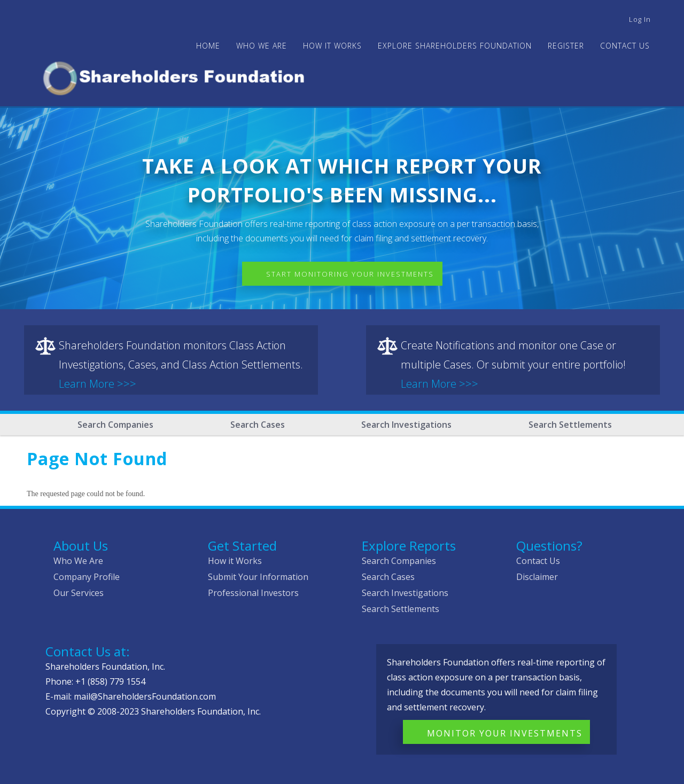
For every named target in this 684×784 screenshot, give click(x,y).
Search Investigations (406, 425)
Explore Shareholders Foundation (455, 46)
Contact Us (625, 46)
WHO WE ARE (262, 46)
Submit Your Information (258, 577)
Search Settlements (570, 425)
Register (566, 46)
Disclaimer (537, 577)
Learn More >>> (98, 384)
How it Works (235, 561)
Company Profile (87, 577)
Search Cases (258, 425)
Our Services (79, 593)
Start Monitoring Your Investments (350, 274)
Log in (640, 19)
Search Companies (115, 425)
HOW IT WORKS (332, 46)
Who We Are (78, 561)
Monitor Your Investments (505, 733)
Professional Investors (253, 593)
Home (208, 46)
